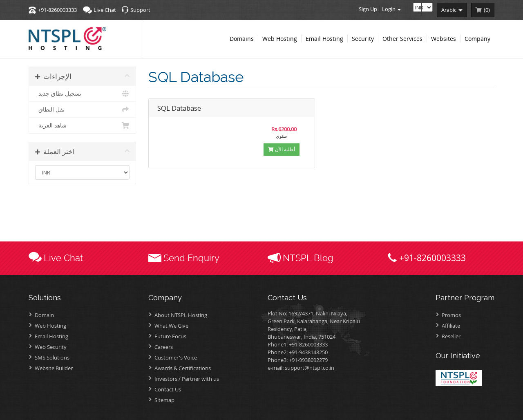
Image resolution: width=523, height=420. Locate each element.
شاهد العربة (82, 125)
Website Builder (54, 368)
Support (140, 10)
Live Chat (105, 10)
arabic (452, 10)
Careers (164, 347)
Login (391, 9)
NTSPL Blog (308, 258)
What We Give (171, 326)
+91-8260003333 (57, 10)
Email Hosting (51, 336)
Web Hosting (50, 326)
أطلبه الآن (282, 149)
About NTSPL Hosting (181, 315)
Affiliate (451, 326)
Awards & (183, 368)
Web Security (51, 347)
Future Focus (170, 336)
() (487, 10)
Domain (44, 315)
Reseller (451, 336)
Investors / (187, 379)
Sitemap (164, 400)
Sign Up (368, 9)
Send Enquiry (191, 258)
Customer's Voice (176, 357)
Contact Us (168, 389)
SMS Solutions (52, 357)
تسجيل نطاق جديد (82, 94)
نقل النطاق (82, 109)
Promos (451, 315)
